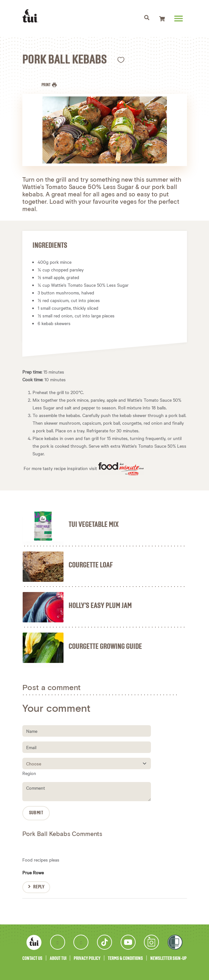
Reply (39, 887)
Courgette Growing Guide (105, 647)
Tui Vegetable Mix (94, 525)
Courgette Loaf (91, 565)
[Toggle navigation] (147, 19)
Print (46, 85)
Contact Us (32, 958)
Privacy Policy (87, 958)
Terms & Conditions (125, 958)
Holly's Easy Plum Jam (100, 606)
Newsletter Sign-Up (168, 958)
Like (121, 60)
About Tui (58, 958)
